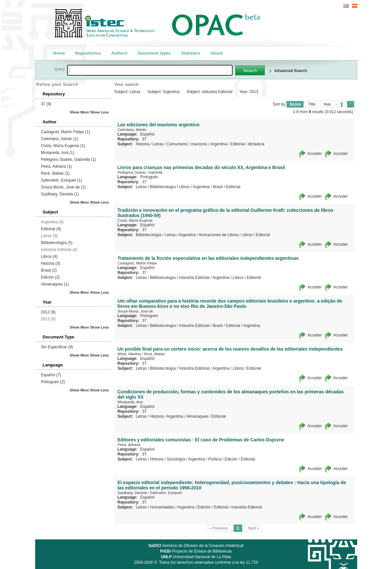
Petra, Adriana (57, 166)
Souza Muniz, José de (63, 187)
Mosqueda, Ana (58, 153)
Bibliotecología (57, 243)
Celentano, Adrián (60, 139)
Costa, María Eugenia (63, 146)
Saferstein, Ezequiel (62, 180)
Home (59, 53)
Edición (50, 277)
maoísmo (199, 144)
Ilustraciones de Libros (219, 235)
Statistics (191, 53)
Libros (49, 257)
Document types (154, 53)
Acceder (314, 154)
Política (215, 459)
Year (327, 104)
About (217, 53)
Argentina (219, 144)
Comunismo (177, 144)
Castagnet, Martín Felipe (66, 132)
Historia (51, 263)
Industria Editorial (194, 278)
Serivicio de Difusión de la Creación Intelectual (196, 546)
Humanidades (162, 507)
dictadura (256, 144)
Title (312, 104)
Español (51, 375)
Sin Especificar (57, 347)
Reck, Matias (55, 173)
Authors (119, 53)
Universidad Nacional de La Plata (196, 557)
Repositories (88, 53)
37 (46, 104)
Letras (158, 144)
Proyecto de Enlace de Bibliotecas (196, 551)
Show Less (99, 112)
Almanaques (55, 284)
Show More (79, 112)
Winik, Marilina (129, 354)
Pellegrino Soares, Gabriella (69, 160)
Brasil (49, 270)
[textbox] (150, 70)
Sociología (176, 459)
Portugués (53, 382)
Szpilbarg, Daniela (60, 194)
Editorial (51, 229)
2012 (48, 312)
